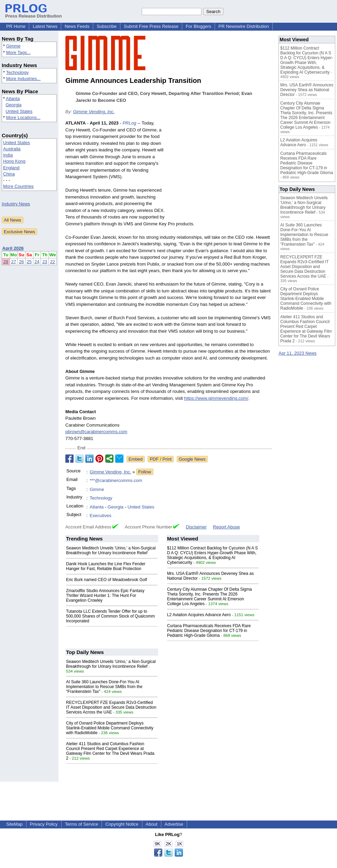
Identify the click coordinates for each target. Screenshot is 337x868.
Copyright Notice (122, 824)
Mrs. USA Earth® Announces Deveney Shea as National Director (307, 90)
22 (53, 262)
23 (45, 262)
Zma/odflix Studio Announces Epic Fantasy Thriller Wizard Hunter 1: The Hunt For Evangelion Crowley (105, 596)
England (11, 168)
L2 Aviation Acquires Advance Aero (199, 615)
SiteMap (14, 824)
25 (29, 262)
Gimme (13, 46)
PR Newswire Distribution (244, 26)
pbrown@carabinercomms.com (96, 432)
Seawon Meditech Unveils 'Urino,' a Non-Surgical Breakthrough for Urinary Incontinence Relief (111, 550)
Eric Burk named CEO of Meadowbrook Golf (106, 580)
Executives (101, 516)
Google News (192, 459)
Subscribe (107, 26)
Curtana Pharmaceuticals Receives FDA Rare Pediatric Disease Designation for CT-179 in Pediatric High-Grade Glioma (209, 631)
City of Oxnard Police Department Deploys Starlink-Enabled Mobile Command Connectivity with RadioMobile (110, 728)
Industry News (16, 204)
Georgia (13, 105)
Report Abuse (226, 527)
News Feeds (77, 26)
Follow (145, 472)
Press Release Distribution (34, 13)
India (8, 155)
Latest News (45, 26)
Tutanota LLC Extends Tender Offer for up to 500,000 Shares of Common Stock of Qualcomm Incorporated (110, 616)
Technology (17, 72)
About (152, 824)
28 (6, 262)
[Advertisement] (220, 170)
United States (19, 111)
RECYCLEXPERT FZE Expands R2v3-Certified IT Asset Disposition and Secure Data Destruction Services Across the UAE (111, 707)
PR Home (16, 26)
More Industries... (23, 79)
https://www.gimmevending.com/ (216, 398)
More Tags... (18, 52)
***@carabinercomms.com (116, 480)
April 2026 (13, 248)
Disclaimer (196, 527)
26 (21, 262)
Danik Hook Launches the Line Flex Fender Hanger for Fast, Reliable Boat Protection (106, 566)
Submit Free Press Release (151, 26)
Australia (12, 149)
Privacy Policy (44, 824)
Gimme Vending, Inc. (94, 112)
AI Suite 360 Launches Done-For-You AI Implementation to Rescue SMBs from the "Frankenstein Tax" (104, 687)
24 (37, 262)
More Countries (18, 186)
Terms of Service (82, 824)
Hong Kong (14, 161)
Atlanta (13, 99)
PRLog (129, 123)
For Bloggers (198, 26)
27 (13, 262)
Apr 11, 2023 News (298, 353)
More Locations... (23, 117)
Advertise (174, 824)
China (9, 174)
